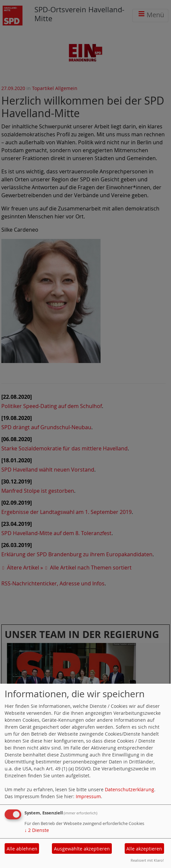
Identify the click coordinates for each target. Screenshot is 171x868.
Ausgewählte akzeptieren (82, 849)
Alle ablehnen (22, 849)
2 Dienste (37, 830)
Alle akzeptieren (144, 849)
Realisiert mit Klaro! (147, 860)
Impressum (88, 796)
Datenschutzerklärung (129, 789)
